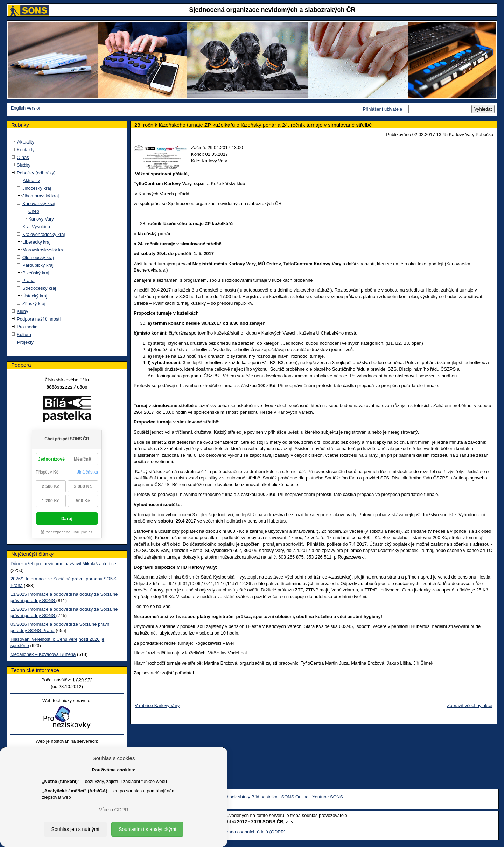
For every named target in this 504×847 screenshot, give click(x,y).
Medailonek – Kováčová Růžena (43, 654)
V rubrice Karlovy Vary (157, 705)
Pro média (27, 327)
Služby (24, 165)
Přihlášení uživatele (382, 109)
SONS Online (295, 797)
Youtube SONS (328, 797)
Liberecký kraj (36, 242)
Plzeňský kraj (36, 273)
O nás (23, 157)
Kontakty (26, 150)
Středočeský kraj (39, 288)
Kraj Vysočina (36, 227)
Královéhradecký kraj (44, 234)
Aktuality (26, 142)
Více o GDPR (114, 810)
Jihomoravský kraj (41, 196)
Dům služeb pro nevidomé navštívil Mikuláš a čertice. (64, 564)
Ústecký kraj (35, 296)
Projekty (25, 342)
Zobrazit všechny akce (470, 705)
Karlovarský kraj (38, 204)
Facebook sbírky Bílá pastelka (247, 797)
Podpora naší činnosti (39, 319)
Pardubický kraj (38, 265)
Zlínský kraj (34, 304)
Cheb (34, 211)
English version (26, 108)
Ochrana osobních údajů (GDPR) (252, 832)
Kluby (23, 311)
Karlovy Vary (41, 219)
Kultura (24, 334)
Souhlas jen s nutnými (75, 829)
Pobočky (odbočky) (36, 173)
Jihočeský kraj (37, 188)
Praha (29, 281)
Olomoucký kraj (38, 257)
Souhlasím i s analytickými (147, 829)
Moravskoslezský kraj (44, 250)
